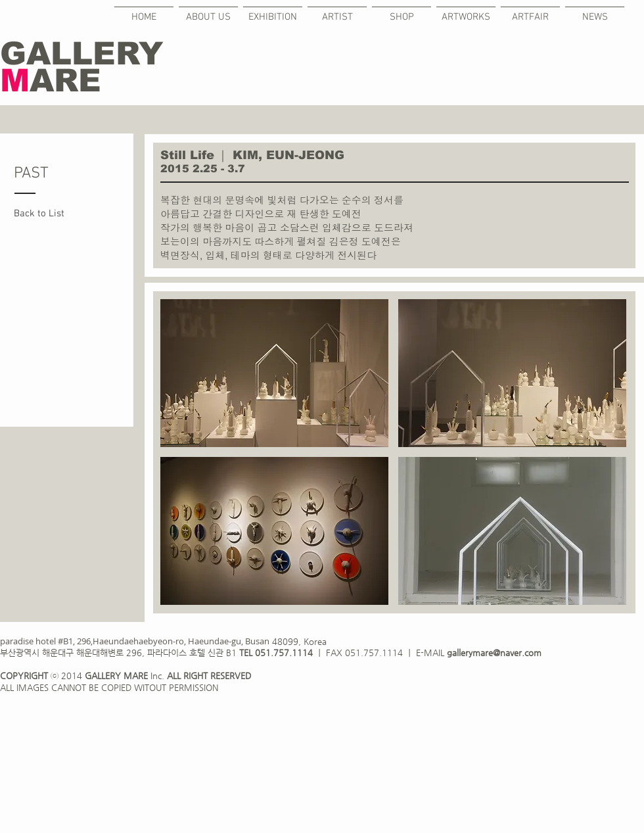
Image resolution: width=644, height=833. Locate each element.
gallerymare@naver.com (494, 653)
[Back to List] (47, 214)
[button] (274, 373)
